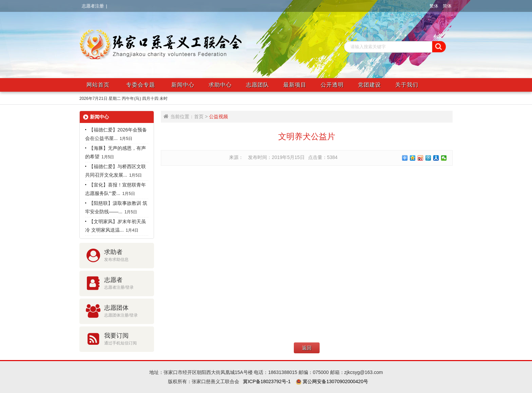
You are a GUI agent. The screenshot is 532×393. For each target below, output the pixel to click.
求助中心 (220, 85)
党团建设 (369, 85)
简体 (447, 6)
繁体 (434, 6)
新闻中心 (183, 85)
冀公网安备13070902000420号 (335, 381)
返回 (307, 348)
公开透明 (332, 85)
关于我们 (407, 85)
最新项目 (295, 85)
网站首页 (98, 85)
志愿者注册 (93, 6)
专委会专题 (141, 85)
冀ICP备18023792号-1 (267, 381)
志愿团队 (258, 85)
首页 (199, 117)
